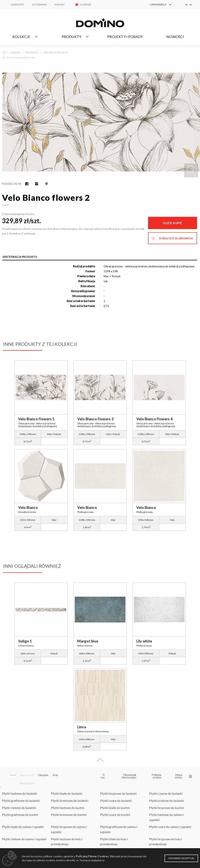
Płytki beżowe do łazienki (20, 793)
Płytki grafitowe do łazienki (21, 801)
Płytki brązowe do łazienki (118, 793)
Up (100, 762)
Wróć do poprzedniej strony (21, 57)
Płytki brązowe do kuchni (166, 808)
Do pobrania (39, 4)
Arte (55, 775)
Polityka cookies (157, 776)
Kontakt (60, 4)
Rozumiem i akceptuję (181, 858)
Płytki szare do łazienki (116, 801)
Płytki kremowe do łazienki (70, 801)
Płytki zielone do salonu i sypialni (24, 839)
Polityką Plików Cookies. (93, 856)
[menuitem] (158, 5)
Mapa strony (178, 776)
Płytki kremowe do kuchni (69, 815)
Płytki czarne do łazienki (166, 793)
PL (187, 5)
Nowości (175, 37)
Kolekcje (21, 37)
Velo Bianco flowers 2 (56, 52)
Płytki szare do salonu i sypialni (170, 827)
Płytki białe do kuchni (115, 808)
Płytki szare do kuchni (115, 815)
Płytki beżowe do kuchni (68, 808)
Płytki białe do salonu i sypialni (23, 827)
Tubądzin (43, 775)
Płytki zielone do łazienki (19, 808)
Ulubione (85, 4)
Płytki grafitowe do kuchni (20, 815)
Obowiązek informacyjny (129, 776)
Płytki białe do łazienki (67, 793)
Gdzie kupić (17, 4)
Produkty (72, 37)
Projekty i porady (125, 37)
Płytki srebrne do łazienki (167, 801)
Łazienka (15, 52)
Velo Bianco (32, 52)
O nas (103, 776)
